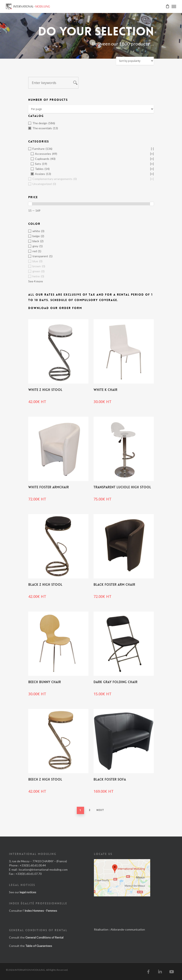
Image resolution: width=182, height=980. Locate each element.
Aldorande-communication (128, 929)
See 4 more (36, 281)
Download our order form (55, 308)
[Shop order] (135, 61)
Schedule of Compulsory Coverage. (84, 300)
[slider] (30, 204)
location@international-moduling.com (43, 869)
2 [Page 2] (90, 810)
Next (100, 810)
